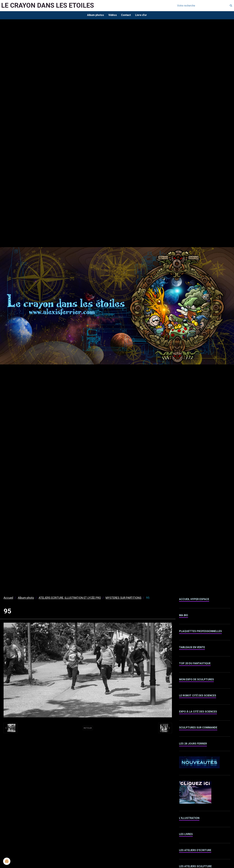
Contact (126, 15)
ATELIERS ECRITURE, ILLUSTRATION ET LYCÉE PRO (70, 598)
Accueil (8, 598)
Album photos (95, 15)
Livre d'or (142, 15)
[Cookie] (7, 861)
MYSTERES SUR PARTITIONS (123, 598)
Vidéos (112, 15)
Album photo (26, 598)
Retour (88, 728)
